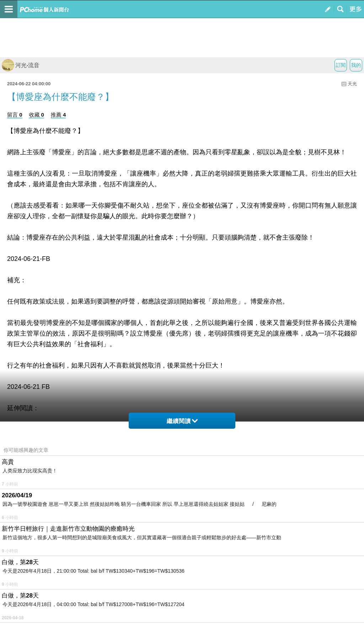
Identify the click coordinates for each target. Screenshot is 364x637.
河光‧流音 (21, 65)
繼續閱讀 (182, 421)
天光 (352, 84)
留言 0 (15, 115)
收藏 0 (36, 115)
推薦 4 (58, 115)
